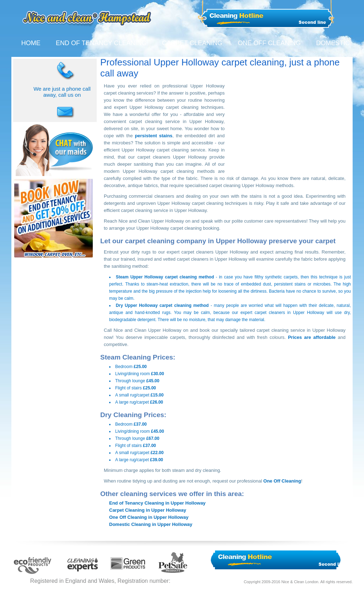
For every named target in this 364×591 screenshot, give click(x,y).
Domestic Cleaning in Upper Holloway (151, 524)
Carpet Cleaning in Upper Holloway (148, 510)
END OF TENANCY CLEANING (101, 43)
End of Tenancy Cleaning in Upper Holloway (157, 503)
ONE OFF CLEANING (269, 43)
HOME (31, 43)
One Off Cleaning (282, 481)
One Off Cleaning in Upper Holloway (149, 517)
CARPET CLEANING (192, 43)
